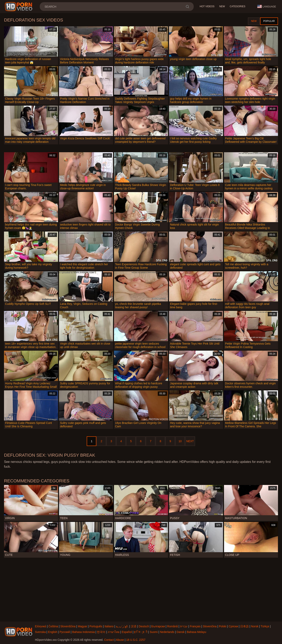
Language (267, 6)
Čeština (53, 626)
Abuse (120, 640)
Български (158, 626)
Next (190, 441)
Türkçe (265, 626)
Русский (65, 632)
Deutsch (144, 626)
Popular (269, 21)
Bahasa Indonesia (83, 632)
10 (180, 441)
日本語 (244, 626)
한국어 (101, 632)
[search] (187, 7)
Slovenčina (210, 626)
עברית (184, 626)
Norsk (255, 626)
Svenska (40, 632)
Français (195, 626)
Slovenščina (68, 626)
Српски (233, 626)
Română (173, 626)
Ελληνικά (41, 626)
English (53, 632)
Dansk (181, 632)
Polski (223, 626)
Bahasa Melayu (197, 632)
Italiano (109, 626)
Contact (109, 640)
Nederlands (167, 632)
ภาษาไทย (114, 632)
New (222, 6)
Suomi (154, 632)
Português (96, 626)
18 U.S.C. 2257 (136, 640)
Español (127, 632)
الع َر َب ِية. (122, 626)
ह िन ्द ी (141, 632)
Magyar (82, 626)
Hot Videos (207, 6)
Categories (238, 6)
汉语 (134, 626)
